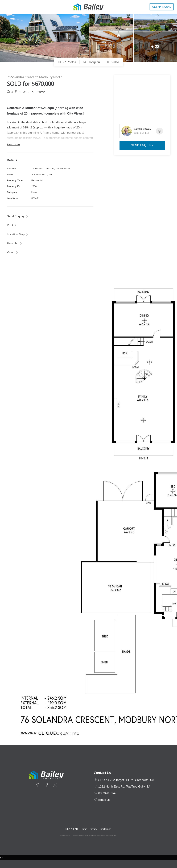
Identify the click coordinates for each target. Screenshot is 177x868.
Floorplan (91, 62)
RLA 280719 (72, 829)
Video (113, 62)
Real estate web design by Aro (104, 835)
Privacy (93, 829)
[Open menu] (7, 7)
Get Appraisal (162, 7)
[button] (12, 225)
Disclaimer (105, 829)
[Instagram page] (55, 785)
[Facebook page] (38, 785)
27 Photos (67, 62)
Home (84, 829)
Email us (104, 800)
